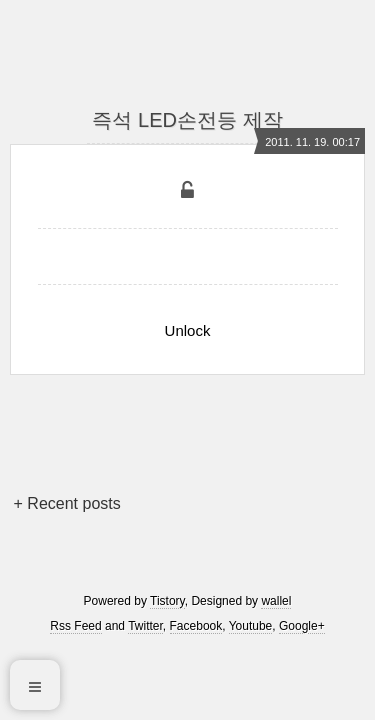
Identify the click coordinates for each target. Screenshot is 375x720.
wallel (276, 601)
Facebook (196, 626)
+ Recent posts (67, 503)
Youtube (251, 626)
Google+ (302, 626)
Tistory (167, 601)
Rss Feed (75, 626)
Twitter (145, 626)
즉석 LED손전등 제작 (187, 120)
